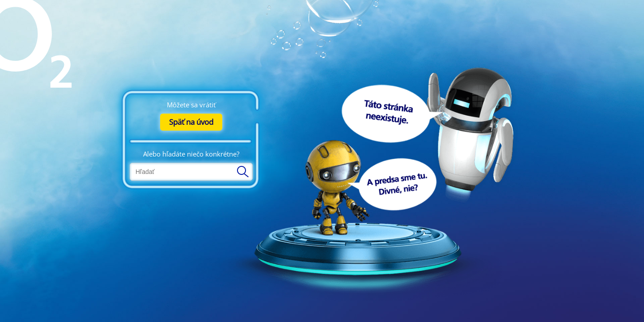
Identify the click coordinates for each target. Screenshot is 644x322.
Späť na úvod (191, 122)
